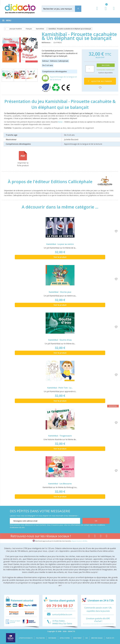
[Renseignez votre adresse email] (45, 521)
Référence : (47, 42)
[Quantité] (90, 69)
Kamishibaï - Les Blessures (60, 484)
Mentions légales (97, 638)
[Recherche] (78, 9)
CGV (87, 638)
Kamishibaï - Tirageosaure (60, 436)
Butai (60, 122)
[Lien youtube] (95, 536)
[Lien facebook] (89, 536)
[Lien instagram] (101, 536)
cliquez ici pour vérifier (79, 541)
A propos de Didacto (26, 638)
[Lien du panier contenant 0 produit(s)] (105, 11)
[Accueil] (5, 29)
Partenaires (52, 638)
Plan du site (110, 638)
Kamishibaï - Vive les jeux (60, 292)
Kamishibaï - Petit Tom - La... (60, 388)
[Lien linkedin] (107, 536)
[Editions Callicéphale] (103, 182)
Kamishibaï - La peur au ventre (60, 244)
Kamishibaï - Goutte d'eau (60, 340)
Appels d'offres (65, 638)
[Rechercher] (60, 9)
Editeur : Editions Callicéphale (55, 61)
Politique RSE (40, 638)
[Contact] (114, 11)
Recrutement (78, 638)
